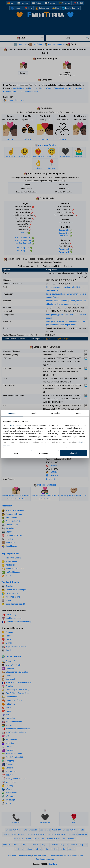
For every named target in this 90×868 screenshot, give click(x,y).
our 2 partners (16, 425)
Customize (45, 453)
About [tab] (78, 413)
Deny (16, 453)
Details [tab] (34, 413)
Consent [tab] (12, 413)
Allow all (74, 453)
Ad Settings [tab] (56, 413)
